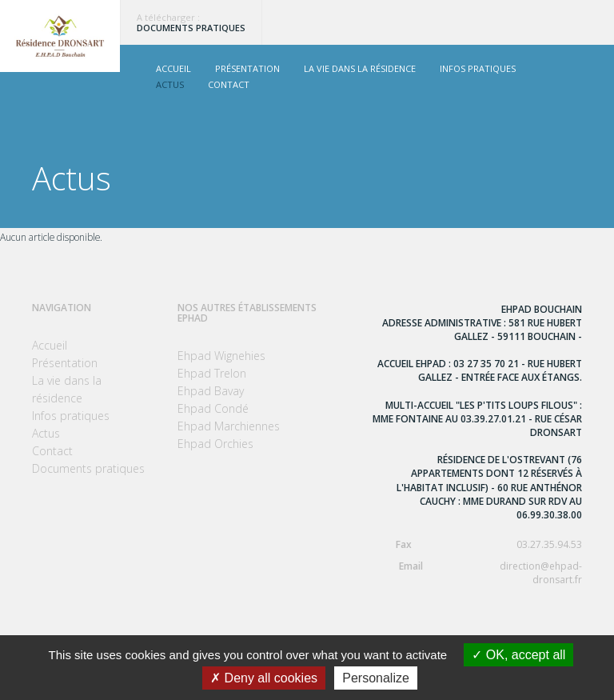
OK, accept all (518, 655)
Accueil (173, 68)
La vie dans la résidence (360, 68)
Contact (229, 84)
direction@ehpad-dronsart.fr (477, 573)
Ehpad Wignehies (221, 356)
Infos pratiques (478, 68)
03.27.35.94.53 (477, 544)
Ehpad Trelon (212, 373)
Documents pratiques (191, 28)
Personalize (376, 678)
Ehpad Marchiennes (229, 426)
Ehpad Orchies (215, 444)
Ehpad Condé (213, 408)
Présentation (247, 68)
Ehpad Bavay (211, 391)
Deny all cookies (264, 678)
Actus (170, 84)
